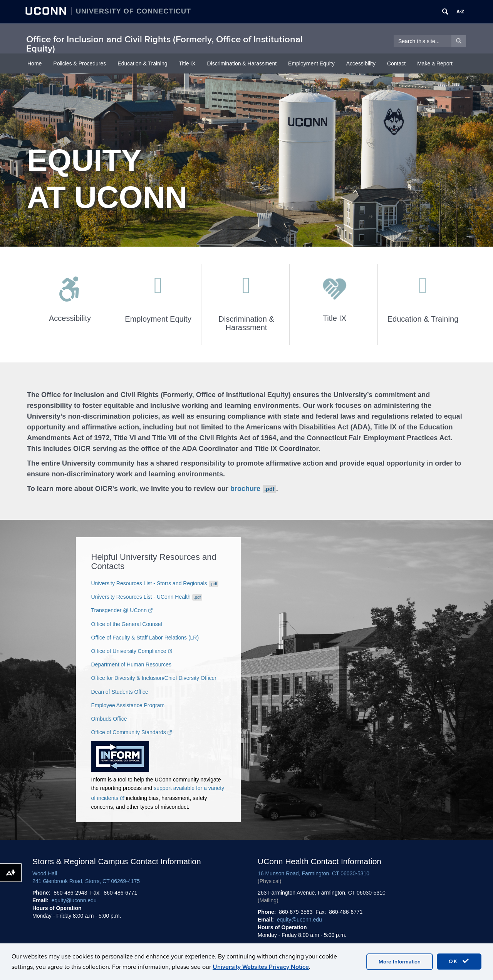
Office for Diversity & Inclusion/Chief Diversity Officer (154, 678)
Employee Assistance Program (128, 705)
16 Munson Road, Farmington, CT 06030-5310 (314, 873)
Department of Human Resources (132, 664)
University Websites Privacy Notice (261, 967)
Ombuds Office (109, 719)
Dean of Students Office (120, 692)
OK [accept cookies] (459, 961)
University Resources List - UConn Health (147, 597)
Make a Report (435, 63)
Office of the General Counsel (127, 624)
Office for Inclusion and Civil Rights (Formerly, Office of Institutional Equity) (164, 44)
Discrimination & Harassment (242, 63)
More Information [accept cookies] (400, 962)
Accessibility (361, 63)
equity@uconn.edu (74, 900)
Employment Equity (311, 63)
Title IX (187, 63)
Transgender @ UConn (122, 610)
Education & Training (142, 63)
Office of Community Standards (132, 732)
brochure (253, 489)
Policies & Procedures (80, 63)
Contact (396, 63)
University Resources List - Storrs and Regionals (155, 583)
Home (34, 63)
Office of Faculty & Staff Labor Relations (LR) (145, 638)
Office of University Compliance (132, 651)
